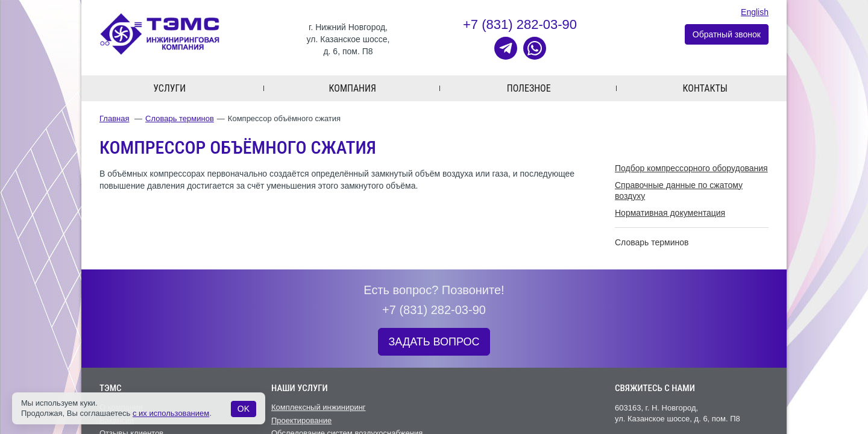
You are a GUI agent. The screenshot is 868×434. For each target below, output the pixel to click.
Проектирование (301, 420)
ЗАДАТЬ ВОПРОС (434, 342)
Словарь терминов (180, 118)
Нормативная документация (670, 213)
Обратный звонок (727, 34)
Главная (114, 118)
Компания (353, 88)
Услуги (169, 88)
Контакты (705, 88)
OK (244, 409)
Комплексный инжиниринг (319, 407)
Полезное (529, 88)
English (755, 12)
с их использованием (171, 413)
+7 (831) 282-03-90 (520, 24)
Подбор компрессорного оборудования (691, 168)
